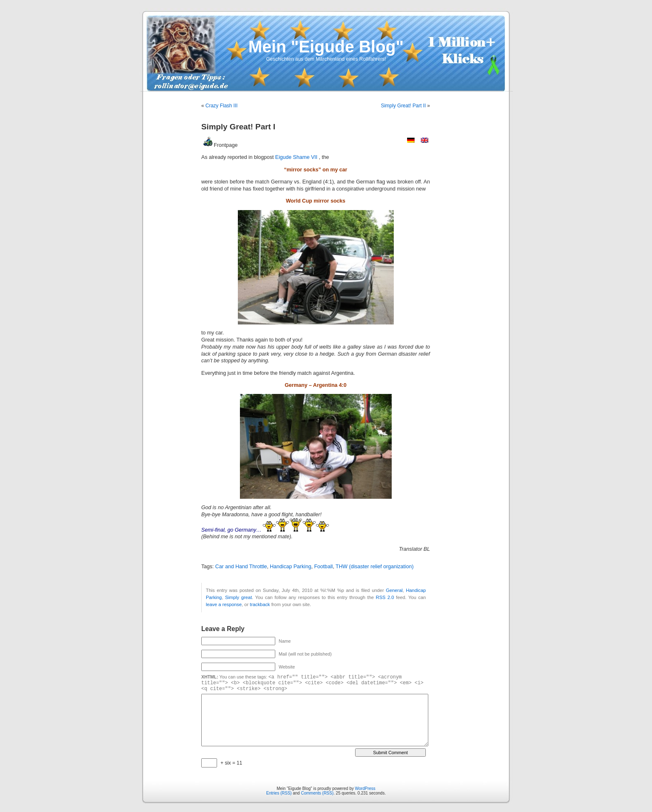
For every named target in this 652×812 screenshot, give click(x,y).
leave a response (224, 604)
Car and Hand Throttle (241, 567)
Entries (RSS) (279, 793)
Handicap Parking (290, 567)
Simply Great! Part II (403, 106)
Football (323, 567)
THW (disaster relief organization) (375, 567)
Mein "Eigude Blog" (326, 47)
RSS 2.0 (385, 597)
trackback (260, 604)
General (394, 590)
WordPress (365, 788)
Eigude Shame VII (297, 157)
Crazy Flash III (221, 106)
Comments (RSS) (317, 793)
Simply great (238, 597)
